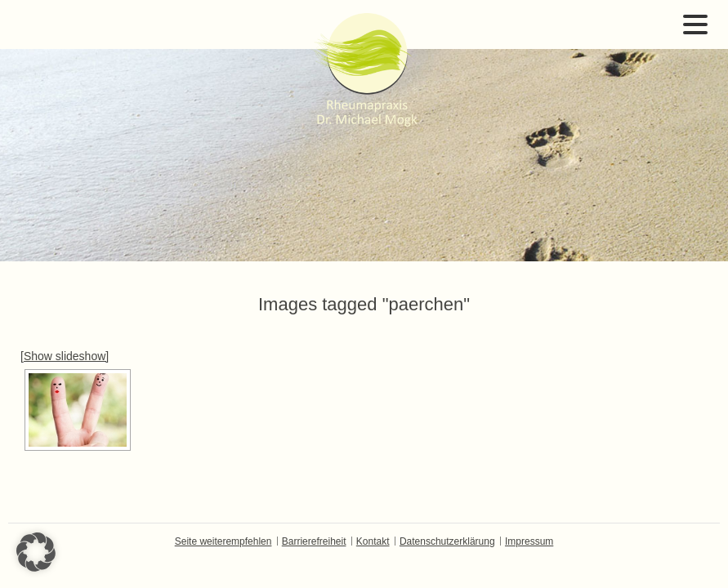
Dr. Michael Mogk (364, 69)
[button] (36, 552)
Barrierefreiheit (314, 541)
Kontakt (373, 541)
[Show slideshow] (65, 356)
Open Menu (695, 24)
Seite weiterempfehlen (223, 541)
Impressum (529, 541)
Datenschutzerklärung (447, 541)
